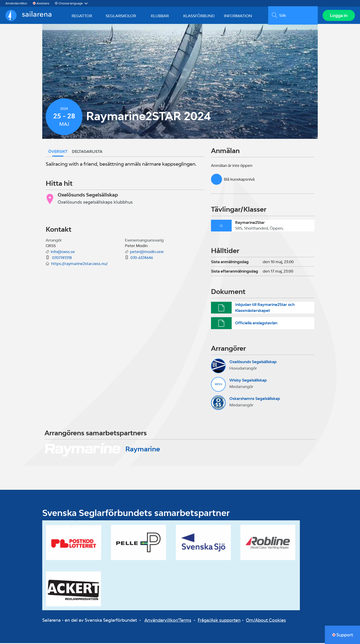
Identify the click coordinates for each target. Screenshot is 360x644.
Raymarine (143, 450)
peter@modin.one (147, 253)
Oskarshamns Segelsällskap (255, 400)
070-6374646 (142, 259)
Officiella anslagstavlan (256, 324)
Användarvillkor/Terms (168, 621)
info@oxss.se (63, 253)
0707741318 (62, 259)
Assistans (43, 3)
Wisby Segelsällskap (248, 381)
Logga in (338, 16)
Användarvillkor (16, 3)
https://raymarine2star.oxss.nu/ (79, 265)
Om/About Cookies (266, 621)
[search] (292, 16)
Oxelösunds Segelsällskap (253, 363)
